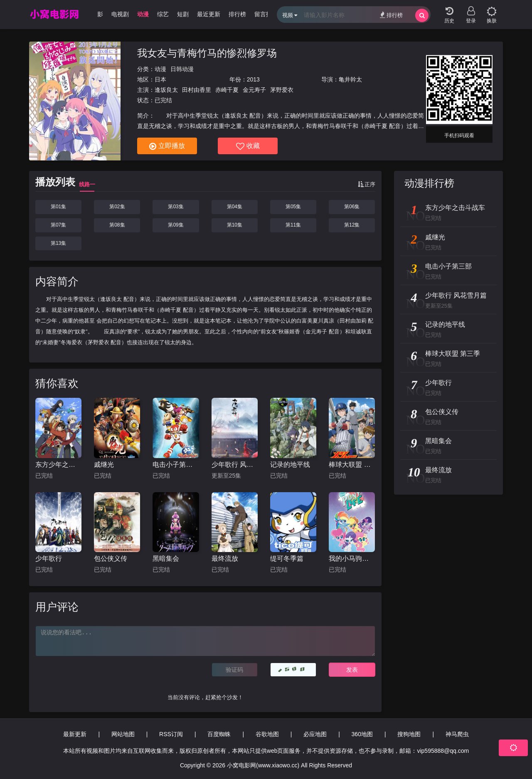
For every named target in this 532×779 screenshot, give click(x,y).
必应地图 (315, 734)
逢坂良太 (166, 90)
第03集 (176, 207)
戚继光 (104, 465)
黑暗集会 (166, 558)
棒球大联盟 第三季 (352, 465)
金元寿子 (254, 90)
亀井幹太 (350, 79)
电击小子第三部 (176, 465)
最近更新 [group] (213, 14)
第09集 (176, 225)
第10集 (235, 225)
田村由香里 (197, 90)
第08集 (117, 225)
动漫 (160, 69)
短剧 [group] (187, 14)
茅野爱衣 (282, 90)
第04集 (235, 207)
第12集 (352, 225)
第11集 (293, 225)
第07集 (58, 225)
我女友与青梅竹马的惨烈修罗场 (207, 53)
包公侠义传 (111, 558)
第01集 (58, 207)
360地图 (362, 734)
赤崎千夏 (227, 90)
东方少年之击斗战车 (58, 465)
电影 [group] (101, 14)
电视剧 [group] (124, 14)
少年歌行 (49, 558)
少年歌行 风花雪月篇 (235, 465)
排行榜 (391, 15)
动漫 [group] (147, 14)
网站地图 (123, 734)
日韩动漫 (182, 69)
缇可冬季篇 (287, 558)
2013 (253, 79)
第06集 (352, 207)
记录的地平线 (290, 465)
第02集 (117, 207)
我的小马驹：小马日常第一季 (352, 558)
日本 (160, 79)
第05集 (293, 207)
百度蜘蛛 (219, 734)
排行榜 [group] (241, 14)
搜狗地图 (409, 734)
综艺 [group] (167, 14)
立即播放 (167, 146)
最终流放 (225, 558)
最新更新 (75, 734)
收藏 (248, 146)
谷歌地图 (267, 734)
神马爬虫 (457, 734)
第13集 (58, 243)
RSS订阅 (171, 734)
